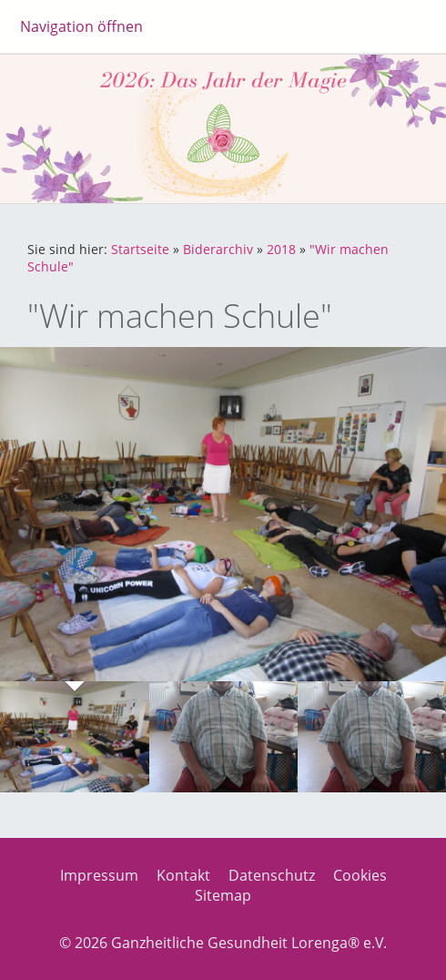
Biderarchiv (218, 249)
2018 (281, 249)
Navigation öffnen (81, 26)
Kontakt (183, 875)
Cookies (360, 875)
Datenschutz (272, 875)
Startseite (140, 249)
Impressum (99, 875)
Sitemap (223, 895)
